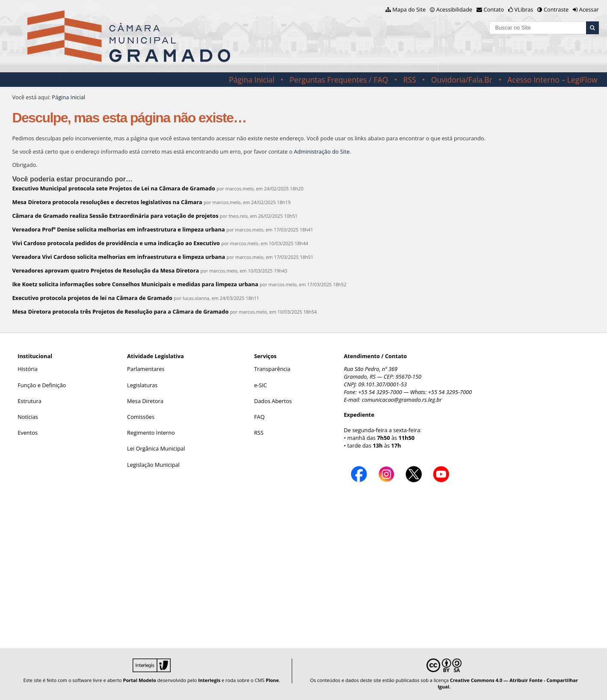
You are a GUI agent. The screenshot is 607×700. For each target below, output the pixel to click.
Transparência (272, 369)
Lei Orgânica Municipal (156, 448)
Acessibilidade (454, 9)
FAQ (259, 417)
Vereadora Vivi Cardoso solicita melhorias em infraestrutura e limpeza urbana (118, 257)
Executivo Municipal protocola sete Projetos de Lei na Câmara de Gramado (114, 188)
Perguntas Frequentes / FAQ (339, 80)
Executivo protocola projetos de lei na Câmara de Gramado (92, 298)
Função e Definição (42, 385)
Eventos (28, 433)
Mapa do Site (409, 9)
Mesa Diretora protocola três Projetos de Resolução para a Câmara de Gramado (120, 311)
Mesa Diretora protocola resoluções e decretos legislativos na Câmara (107, 202)
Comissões (141, 417)
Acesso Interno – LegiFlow (552, 80)
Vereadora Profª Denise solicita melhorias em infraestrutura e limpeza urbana (118, 229)
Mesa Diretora (145, 401)
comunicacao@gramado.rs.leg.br (402, 400)
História (28, 369)
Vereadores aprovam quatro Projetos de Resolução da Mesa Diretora (105, 270)
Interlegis (209, 680)
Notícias (28, 417)
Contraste (556, 9)
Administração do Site (322, 151)
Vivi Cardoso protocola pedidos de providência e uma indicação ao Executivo (116, 243)
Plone (272, 680)
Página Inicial (252, 80)
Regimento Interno (151, 433)
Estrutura (30, 401)
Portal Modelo (140, 680)
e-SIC (261, 385)
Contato (494, 9)
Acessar (589, 9)
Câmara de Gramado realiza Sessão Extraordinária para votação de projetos (115, 216)
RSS (409, 80)
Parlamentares (146, 369)
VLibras (524, 9)
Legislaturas (142, 385)
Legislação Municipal (153, 465)
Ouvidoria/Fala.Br (462, 80)
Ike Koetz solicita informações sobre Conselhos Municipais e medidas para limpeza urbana (135, 284)
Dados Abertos (273, 401)
